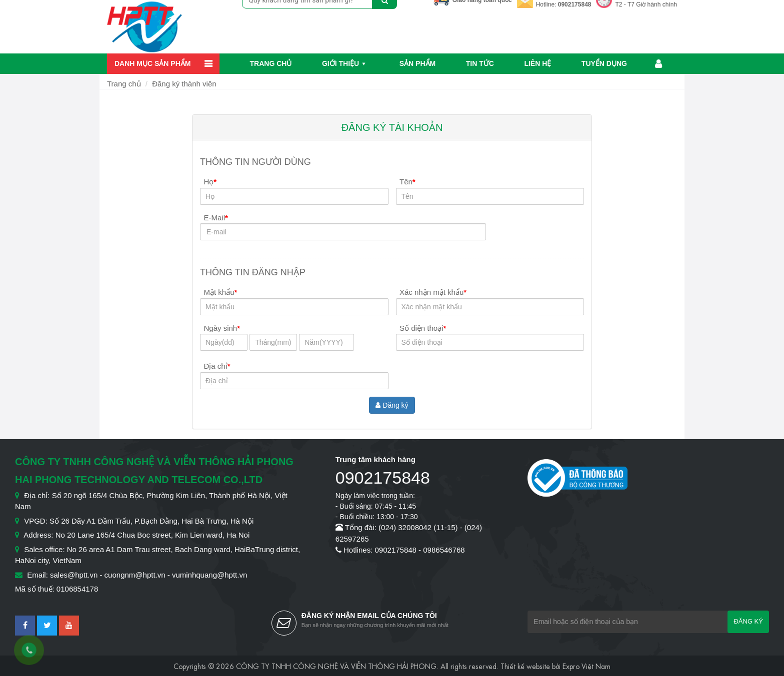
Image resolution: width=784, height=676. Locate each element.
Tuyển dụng (604, 63)
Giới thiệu (340, 63)
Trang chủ (271, 63)
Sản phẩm (417, 63)
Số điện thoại (423, 328)
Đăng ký (392, 405)
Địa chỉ (217, 366)
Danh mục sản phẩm (152, 63)
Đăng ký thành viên (184, 84)
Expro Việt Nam (586, 666)
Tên (407, 182)
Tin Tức (480, 63)
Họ (210, 182)
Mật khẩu (221, 292)
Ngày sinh (222, 328)
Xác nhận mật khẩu (433, 292)
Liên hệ (537, 63)
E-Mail (216, 218)
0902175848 (575, 4)
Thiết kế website (525, 666)
